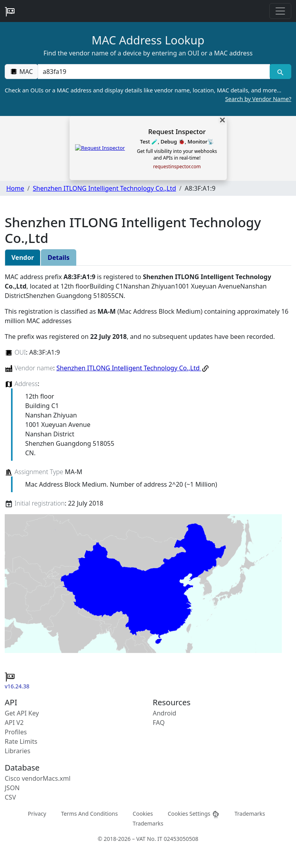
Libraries (17, 751)
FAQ (159, 723)
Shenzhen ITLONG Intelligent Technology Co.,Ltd (104, 188)
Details (58, 257)
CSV (10, 797)
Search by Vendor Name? (258, 99)
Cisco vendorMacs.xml (38, 778)
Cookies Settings (194, 814)
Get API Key (22, 713)
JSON (12, 788)
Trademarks (250, 813)
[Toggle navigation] (280, 11)
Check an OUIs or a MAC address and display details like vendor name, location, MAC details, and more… (148, 95)
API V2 (14, 723)
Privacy (37, 813)
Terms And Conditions (89, 813)
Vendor (23, 257)
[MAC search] (280, 72)
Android (165, 713)
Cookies (142, 813)
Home (15, 188)
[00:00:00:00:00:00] (154, 72)
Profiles (16, 732)
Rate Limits (21, 741)
